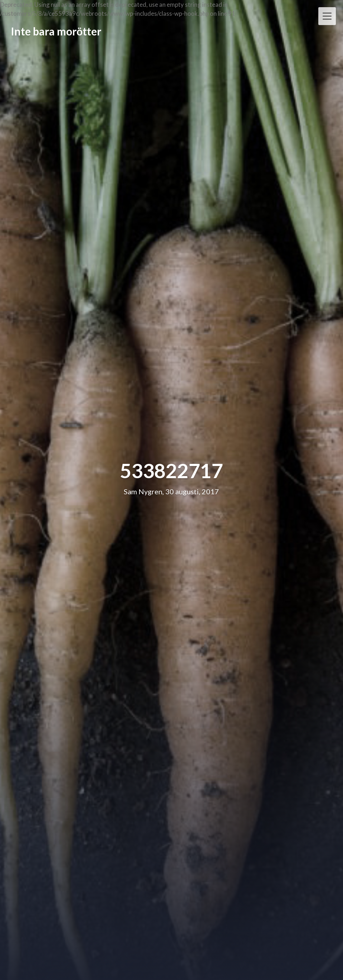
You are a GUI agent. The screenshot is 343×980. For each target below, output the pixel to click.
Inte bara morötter (56, 31)
